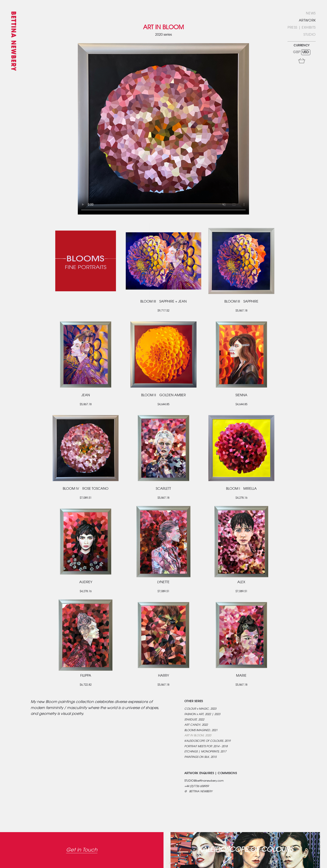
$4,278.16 (241, 498)
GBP (297, 52)
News (311, 13)
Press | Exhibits (302, 28)
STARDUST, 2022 (194, 720)
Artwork (307, 21)
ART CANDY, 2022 (196, 725)
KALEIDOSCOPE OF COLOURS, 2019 (207, 741)
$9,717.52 (163, 311)
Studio (310, 35)
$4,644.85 (163, 404)
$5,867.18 (241, 311)
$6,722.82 (86, 685)
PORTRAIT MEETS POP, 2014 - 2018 (206, 746)
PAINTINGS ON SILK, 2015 (200, 757)
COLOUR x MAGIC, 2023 (200, 709)
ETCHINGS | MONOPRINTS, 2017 (205, 752)
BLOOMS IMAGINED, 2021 (201, 730)
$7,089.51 (86, 498)
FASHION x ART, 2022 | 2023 (202, 714)
